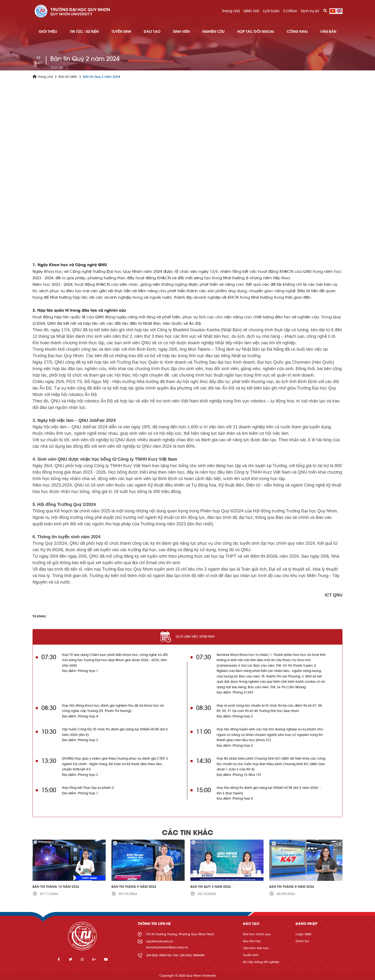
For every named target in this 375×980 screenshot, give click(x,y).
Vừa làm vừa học (256, 948)
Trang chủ (231, 11)
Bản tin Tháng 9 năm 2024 (134, 887)
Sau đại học (252, 941)
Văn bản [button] (328, 32)
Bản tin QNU (68, 77)
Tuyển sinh (251, 955)
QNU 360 (251, 11)
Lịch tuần (271, 11)
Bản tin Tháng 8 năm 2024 (292, 887)
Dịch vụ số (310, 11)
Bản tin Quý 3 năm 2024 (211, 887)
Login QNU (303, 934)
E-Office (290, 11)
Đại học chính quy (257, 934)
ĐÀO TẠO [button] (152, 32)
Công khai (297, 32)
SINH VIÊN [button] (181, 32)
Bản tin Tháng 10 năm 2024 (56, 887)
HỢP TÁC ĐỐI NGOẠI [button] (256, 32)
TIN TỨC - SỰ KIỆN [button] (84, 32)
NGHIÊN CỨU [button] (213, 32)
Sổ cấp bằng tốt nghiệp (261, 962)
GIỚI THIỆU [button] (48, 32)
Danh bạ (302, 941)
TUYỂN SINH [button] (121, 32)
